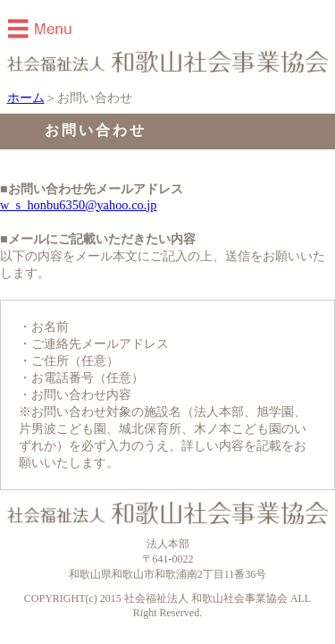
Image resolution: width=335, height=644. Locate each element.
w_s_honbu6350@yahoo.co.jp (79, 205)
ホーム (26, 97)
